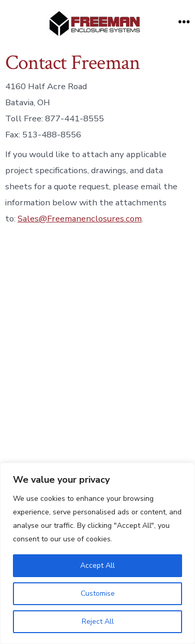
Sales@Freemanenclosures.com (80, 219)
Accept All (97, 565)
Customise (98, 593)
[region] (97, 553)
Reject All (98, 621)
